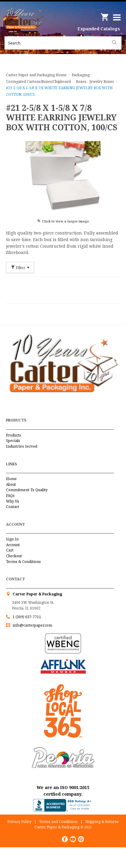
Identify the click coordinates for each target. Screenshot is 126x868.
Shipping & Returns (102, 822)
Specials (13, 441)
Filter (20, 268)
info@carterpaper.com (32, 625)
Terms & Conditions (23, 562)
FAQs (10, 496)
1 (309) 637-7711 (27, 617)
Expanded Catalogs (99, 29)
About (11, 484)
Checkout (14, 556)
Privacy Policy (19, 822)
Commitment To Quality (27, 490)
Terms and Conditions (58, 822)
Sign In (12, 539)
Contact (13, 507)
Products (13, 435)
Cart (10, 550)
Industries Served (22, 446)
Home (11, 479)
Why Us (13, 501)
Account (13, 545)
